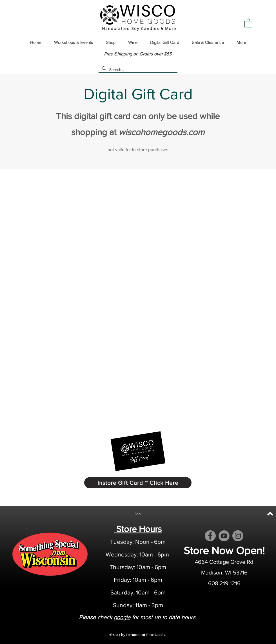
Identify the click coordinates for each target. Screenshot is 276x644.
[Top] (138, 514)
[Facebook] (210, 536)
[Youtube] (224, 536)
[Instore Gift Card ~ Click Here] (138, 483)
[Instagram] (238, 536)
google (122, 617)
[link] (248, 23)
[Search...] (137, 70)
